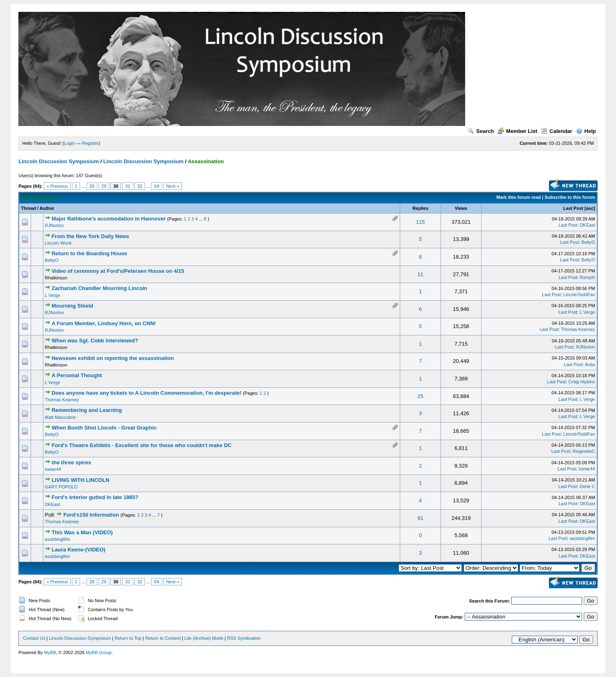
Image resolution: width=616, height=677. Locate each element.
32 (140, 186)
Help (586, 131)
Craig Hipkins (581, 382)
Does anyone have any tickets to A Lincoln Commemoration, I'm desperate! (146, 393)
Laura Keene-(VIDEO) (78, 550)
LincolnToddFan (579, 295)
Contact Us (34, 638)
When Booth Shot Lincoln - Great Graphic (104, 428)
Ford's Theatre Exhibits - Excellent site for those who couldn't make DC (141, 445)
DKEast (587, 225)
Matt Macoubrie (60, 417)
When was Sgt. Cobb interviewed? (95, 341)
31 (128, 186)
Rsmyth (587, 277)
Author (47, 208)
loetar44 (53, 469)
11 (420, 274)
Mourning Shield (72, 306)
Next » (173, 186)
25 (420, 396)
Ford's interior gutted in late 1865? (95, 497)
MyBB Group (99, 652)
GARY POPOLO (61, 487)
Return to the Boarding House (89, 253)
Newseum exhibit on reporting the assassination (113, 358)
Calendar (557, 131)
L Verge (53, 295)
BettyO (588, 242)
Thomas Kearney (578, 329)
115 (421, 222)
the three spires (71, 462)
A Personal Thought (77, 375)
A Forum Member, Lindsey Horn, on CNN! (104, 323)
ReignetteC (584, 451)
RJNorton (54, 225)
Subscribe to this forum (570, 197)
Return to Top (128, 638)
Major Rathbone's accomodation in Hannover (109, 219)
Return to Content (163, 638)
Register (90, 143)
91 (420, 518)
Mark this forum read (519, 197)
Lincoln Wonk (58, 243)
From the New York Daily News (90, 236)
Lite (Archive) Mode (204, 638)
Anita (590, 364)
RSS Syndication (244, 638)
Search (481, 131)
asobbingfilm (58, 539)
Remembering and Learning (87, 410)
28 (92, 186)
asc (590, 208)
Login (69, 143)
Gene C (587, 486)
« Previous (57, 186)
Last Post (573, 208)
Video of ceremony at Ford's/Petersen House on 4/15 (118, 271)
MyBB (50, 652)
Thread (28, 208)
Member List (517, 131)
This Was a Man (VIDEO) (82, 532)
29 (104, 186)
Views (461, 208)
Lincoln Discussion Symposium (58, 161)
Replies (420, 208)
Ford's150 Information (91, 515)
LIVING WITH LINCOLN (81, 480)
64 (157, 186)
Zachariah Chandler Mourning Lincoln (99, 288)
